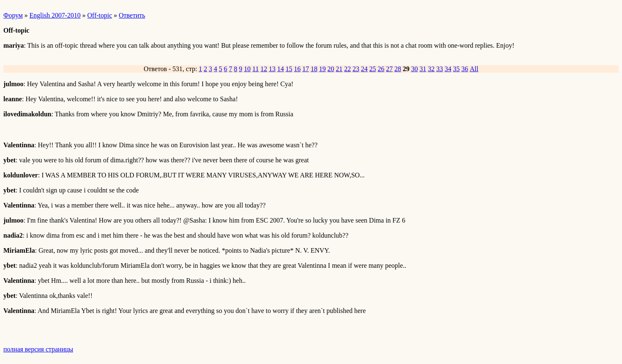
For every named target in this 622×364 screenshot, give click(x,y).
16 (297, 69)
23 (356, 69)
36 (465, 69)
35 (456, 69)
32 (431, 69)
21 (339, 69)
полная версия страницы (38, 349)
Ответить (132, 15)
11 (256, 69)
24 (364, 69)
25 (373, 69)
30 (414, 69)
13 (272, 69)
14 (280, 69)
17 (306, 69)
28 (398, 69)
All (474, 69)
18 (314, 69)
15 (289, 69)
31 (423, 69)
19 (322, 69)
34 (448, 69)
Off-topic (100, 15)
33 (440, 69)
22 (347, 69)
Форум (13, 15)
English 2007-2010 (55, 15)
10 (247, 69)
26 (381, 69)
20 (331, 69)
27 (389, 69)
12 (264, 69)
